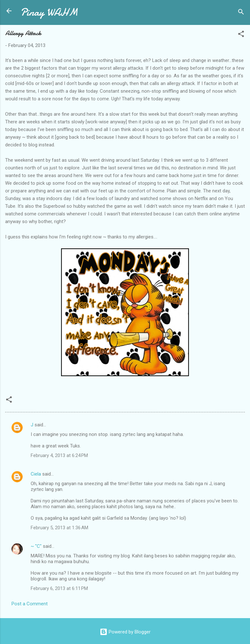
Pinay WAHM (49, 12)
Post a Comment (30, 604)
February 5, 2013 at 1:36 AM (59, 528)
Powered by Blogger (125, 632)
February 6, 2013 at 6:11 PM (59, 588)
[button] (241, 35)
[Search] (241, 13)
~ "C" (36, 546)
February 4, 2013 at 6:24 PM (59, 455)
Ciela (36, 474)
